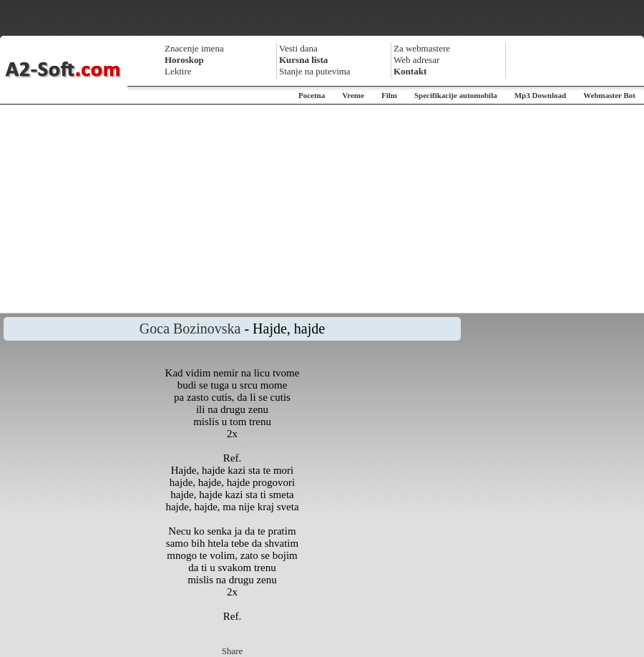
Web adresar (416, 60)
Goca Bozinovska (190, 328)
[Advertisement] (322, 209)
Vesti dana (298, 48)
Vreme (353, 95)
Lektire (178, 71)
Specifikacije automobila (456, 95)
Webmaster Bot (609, 95)
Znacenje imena (194, 48)
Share (233, 651)
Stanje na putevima (315, 71)
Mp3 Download (540, 95)
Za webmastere (422, 48)
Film (389, 95)
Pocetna (312, 95)
